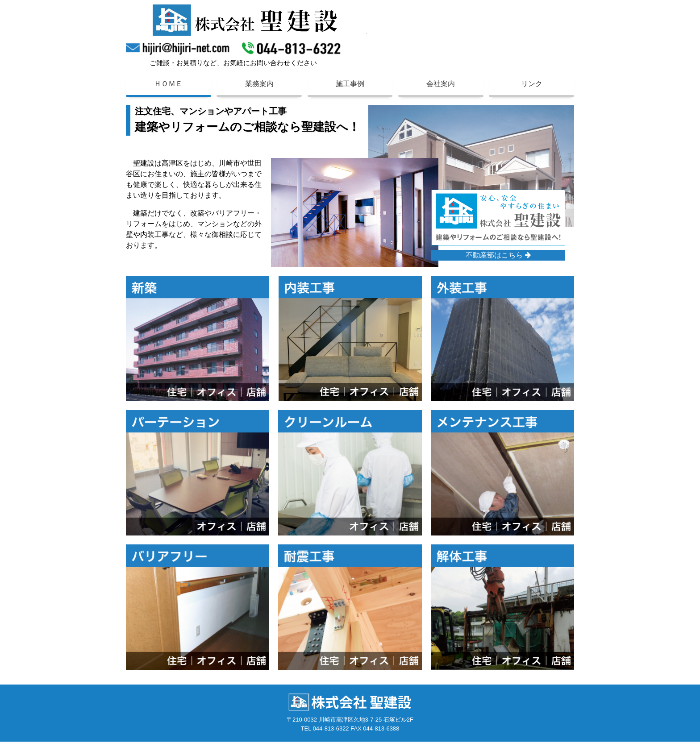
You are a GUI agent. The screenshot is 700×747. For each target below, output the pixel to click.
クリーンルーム (370, 419)
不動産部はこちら (498, 260)
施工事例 (350, 84)
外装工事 (514, 285)
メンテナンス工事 (526, 419)
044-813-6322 (291, 47)
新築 (203, 285)
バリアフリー (215, 554)
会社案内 (441, 84)
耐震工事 (361, 554)
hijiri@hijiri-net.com (179, 47)
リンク (532, 84)
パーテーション (218, 419)
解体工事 (514, 554)
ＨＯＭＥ (168, 84)
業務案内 (259, 84)
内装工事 (361, 285)
